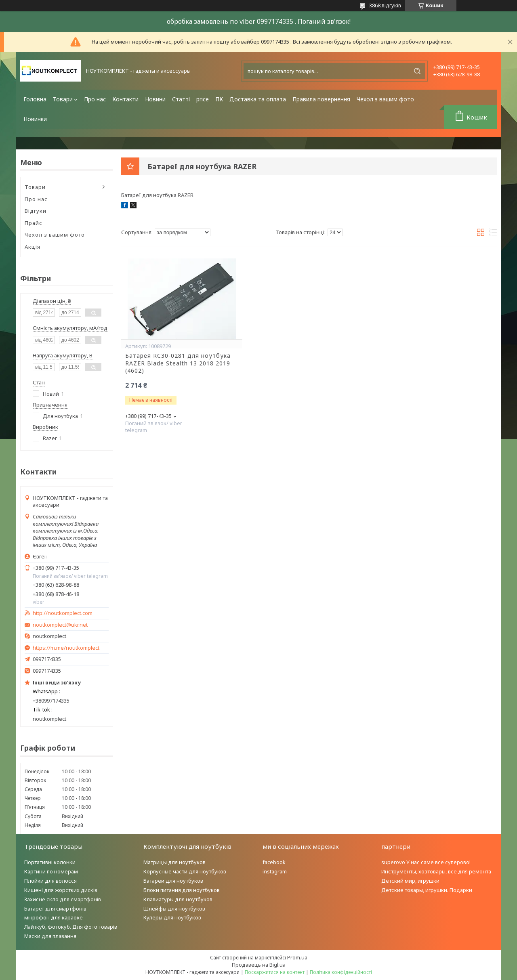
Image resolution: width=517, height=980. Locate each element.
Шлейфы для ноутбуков (174, 909)
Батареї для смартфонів (55, 909)
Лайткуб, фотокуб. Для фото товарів (71, 927)
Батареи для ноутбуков (173, 881)
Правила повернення (321, 99)
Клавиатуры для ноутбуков (178, 899)
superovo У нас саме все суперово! (426, 862)
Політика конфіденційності (341, 972)
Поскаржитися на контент (275, 972)
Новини (155, 99)
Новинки (35, 119)
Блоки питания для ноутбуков (182, 890)
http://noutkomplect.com (63, 613)
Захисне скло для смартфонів (63, 899)
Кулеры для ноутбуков (172, 917)
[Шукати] (417, 71)
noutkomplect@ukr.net (60, 625)
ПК (219, 99)
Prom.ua (297, 957)
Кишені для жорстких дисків (61, 890)
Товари (63, 99)
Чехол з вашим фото (385, 99)
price (203, 99)
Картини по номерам (51, 871)
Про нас (95, 99)
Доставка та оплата (258, 99)
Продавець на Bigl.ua (259, 965)
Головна (35, 99)
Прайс (34, 223)
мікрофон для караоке (54, 917)
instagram (275, 871)
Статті (181, 99)
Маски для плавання (50, 936)
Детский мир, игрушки (410, 881)
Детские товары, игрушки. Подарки (427, 890)
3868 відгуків (385, 5)
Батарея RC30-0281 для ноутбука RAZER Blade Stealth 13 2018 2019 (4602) (178, 363)
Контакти (125, 99)
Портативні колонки (50, 862)
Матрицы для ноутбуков (174, 862)
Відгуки (36, 211)
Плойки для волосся (50, 881)
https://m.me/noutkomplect (66, 648)
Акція (33, 247)
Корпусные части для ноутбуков (185, 871)
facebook (274, 862)
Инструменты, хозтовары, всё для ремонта (436, 871)
